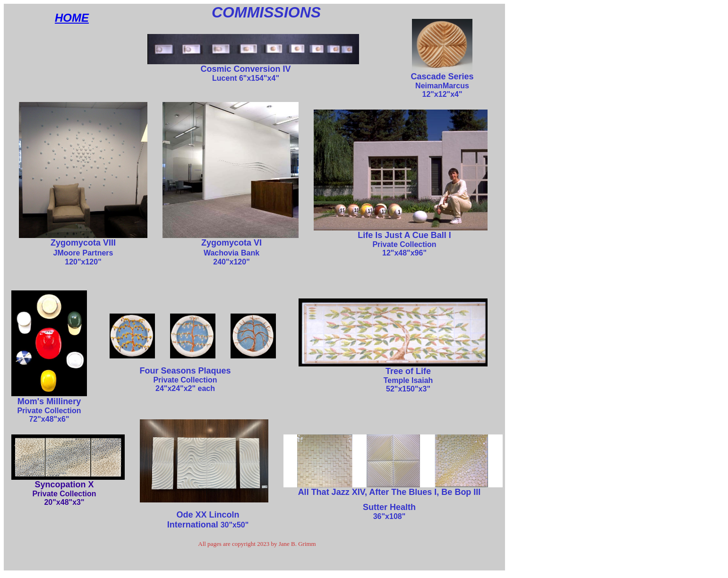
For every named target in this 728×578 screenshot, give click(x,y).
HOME (72, 18)
